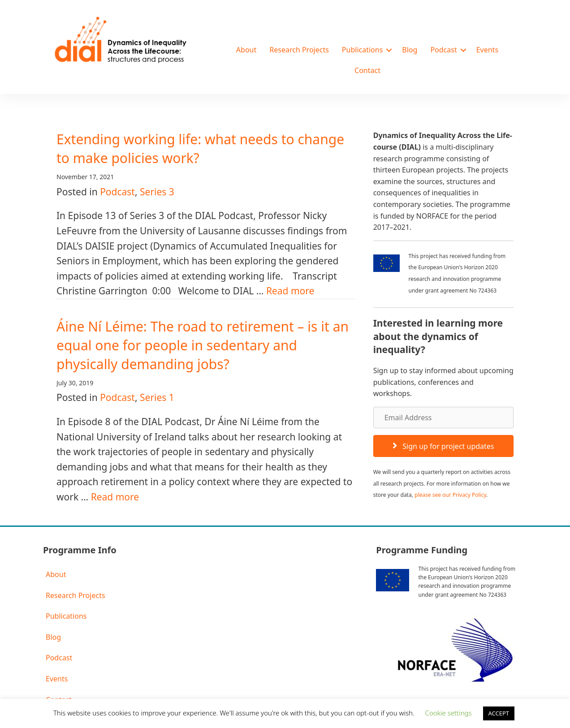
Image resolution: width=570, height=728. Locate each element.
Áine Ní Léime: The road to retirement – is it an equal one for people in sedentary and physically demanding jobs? (203, 345)
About (246, 50)
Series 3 (157, 192)
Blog (410, 50)
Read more (290, 291)
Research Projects (299, 50)
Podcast (443, 50)
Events (487, 50)
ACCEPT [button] (499, 713)
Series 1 (157, 397)
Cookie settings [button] (449, 713)
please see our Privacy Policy (450, 495)
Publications (362, 50)
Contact (367, 70)
